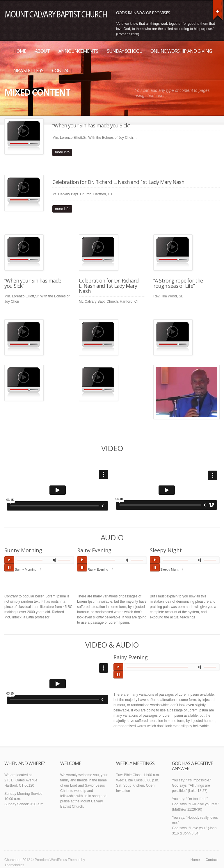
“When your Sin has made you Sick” (91, 125)
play (9, 560)
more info (62, 152)
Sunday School (124, 51)
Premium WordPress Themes (57, 860)
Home (20, 51)
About (42, 51)
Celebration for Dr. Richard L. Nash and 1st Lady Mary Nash (118, 182)
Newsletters (28, 71)
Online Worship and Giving (181, 51)
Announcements (78, 51)
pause (9, 568)
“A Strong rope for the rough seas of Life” (178, 283)
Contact (62, 71)
